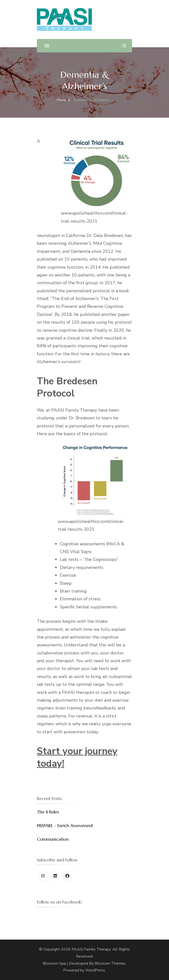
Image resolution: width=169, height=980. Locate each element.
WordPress (95, 970)
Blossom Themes (110, 963)
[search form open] (124, 46)
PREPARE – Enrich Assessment (65, 825)
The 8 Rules (48, 812)
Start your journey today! (77, 757)
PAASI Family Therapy (91, 949)
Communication (53, 839)
